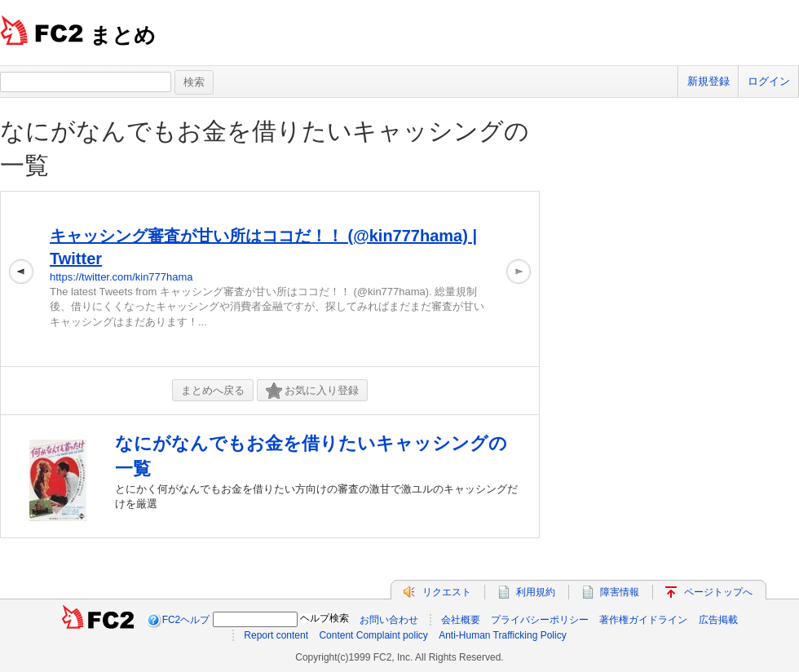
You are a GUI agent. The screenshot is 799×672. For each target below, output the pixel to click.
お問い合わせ (389, 620)
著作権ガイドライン (643, 620)
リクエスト (447, 592)
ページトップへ (718, 592)
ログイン (769, 81)
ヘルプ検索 (324, 618)
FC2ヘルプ (186, 620)
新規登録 (709, 81)
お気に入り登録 (312, 391)
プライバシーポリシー (540, 620)
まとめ (123, 35)
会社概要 (461, 620)
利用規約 (536, 592)
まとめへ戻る (213, 390)
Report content (276, 635)
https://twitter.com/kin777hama (121, 277)
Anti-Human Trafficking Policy (503, 635)
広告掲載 (718, 620)
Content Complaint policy (373, 635)
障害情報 (620, 592)
